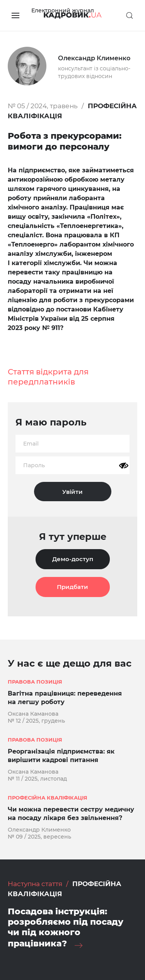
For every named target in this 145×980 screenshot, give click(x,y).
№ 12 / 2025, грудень (36, 721)
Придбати (72, 587)
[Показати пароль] (124, 466)
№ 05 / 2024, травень (43, 106)
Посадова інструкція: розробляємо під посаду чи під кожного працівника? (66, 927)
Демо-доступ (73, 559)
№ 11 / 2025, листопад (37, 779)
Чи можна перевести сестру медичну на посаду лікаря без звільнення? (71, 814)
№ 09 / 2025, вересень (39, 837)
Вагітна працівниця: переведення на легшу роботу (65, 698)
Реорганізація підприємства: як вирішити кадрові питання (61, 756)
